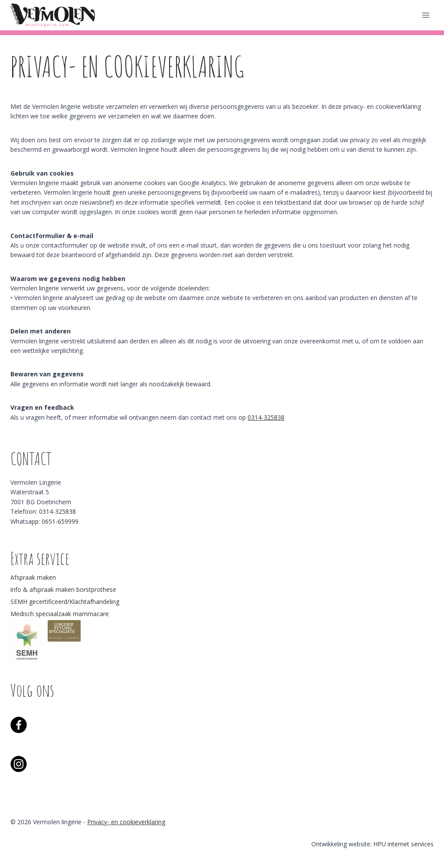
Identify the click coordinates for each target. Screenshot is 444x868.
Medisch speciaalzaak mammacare (60, 614)
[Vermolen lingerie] (54, 15)
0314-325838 (266, 417)
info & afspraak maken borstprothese (63, 589)
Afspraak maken (33, 577)
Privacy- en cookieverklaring (126, 822)
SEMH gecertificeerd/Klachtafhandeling (65, 602)
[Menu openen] (426, 15)
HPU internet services (403, 844)
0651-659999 (60, 521)
